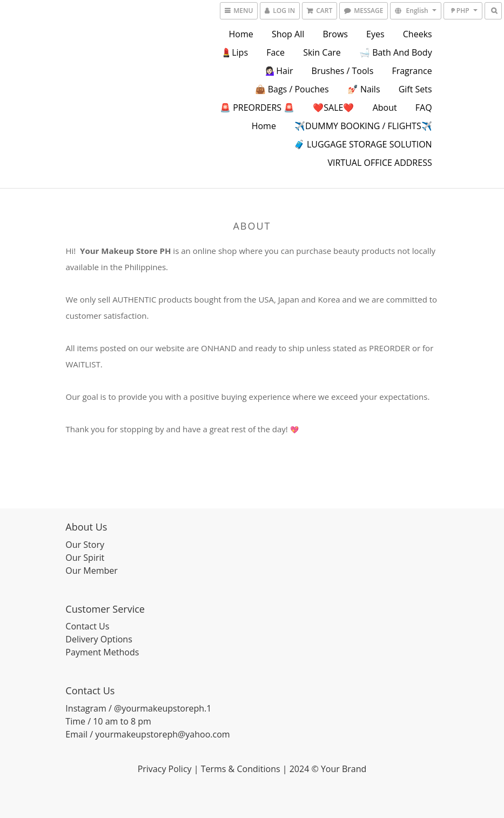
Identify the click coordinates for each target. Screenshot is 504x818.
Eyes (375, 34)
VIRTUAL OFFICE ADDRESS (379, 163)
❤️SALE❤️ (333, 108)
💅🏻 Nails (364, 89)
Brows (335, 34)
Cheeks (418, 34)
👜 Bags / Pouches (292, 89)
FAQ (424, 108)
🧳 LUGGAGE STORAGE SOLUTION (363, 144)
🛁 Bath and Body (396, 52)
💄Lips (234, 52)
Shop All (288, 34)
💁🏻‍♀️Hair (279, 71)
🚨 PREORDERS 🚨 (257, 108)
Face (275, 52)
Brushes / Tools (343, 71)
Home (241, 34)
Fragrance (412, 71)
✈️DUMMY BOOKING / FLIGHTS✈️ (363, 126)
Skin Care (322, 52)
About (385, 108)
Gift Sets (415, 89)
